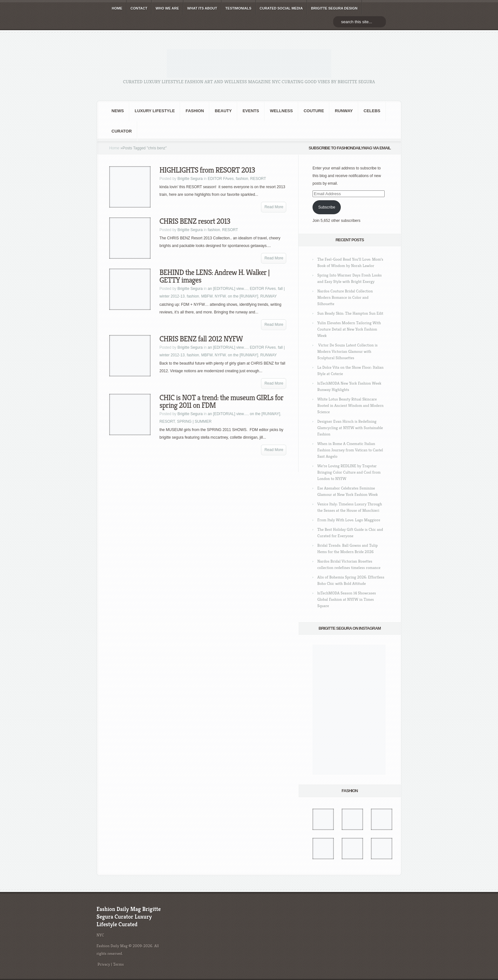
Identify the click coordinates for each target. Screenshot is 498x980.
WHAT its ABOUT (202, 8)
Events (251, 111)
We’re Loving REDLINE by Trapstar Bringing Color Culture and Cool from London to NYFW (349, 472)
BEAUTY (223, 111)
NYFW (220, 296)
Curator (122, 131)
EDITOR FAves (221, 179)
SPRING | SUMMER (194, 421)
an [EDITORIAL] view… (228, 289)
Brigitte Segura (190, 179)
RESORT (258, 179)
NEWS (118, 111)
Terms (118, 964)
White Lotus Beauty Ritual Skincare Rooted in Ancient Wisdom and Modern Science (350, 405)
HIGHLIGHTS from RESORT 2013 (207, 170)
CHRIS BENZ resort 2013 (195, 221)
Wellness (281, 111)
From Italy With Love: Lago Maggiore (349, 520)
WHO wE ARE (167, 8)
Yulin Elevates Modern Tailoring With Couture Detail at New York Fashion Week (349, 329)
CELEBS (372, 111)
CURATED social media (281, 8)
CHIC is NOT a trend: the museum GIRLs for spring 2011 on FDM (221, 401)
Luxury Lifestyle (155, 111)
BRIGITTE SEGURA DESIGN (334, 8)
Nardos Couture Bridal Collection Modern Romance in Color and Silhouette (345, 297)
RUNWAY (344, 111)
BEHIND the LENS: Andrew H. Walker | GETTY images (215, 276)
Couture (314, 111)
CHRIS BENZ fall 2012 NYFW (201, 339)
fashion (195, 111)
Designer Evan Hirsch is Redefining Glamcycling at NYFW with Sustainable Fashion (350, 428)
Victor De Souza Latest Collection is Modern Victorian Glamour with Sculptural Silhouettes (347, 351)
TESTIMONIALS (239, 8)
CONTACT (139, 8)
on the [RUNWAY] (243, 296)
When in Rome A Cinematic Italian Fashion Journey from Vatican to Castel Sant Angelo (350, 450)
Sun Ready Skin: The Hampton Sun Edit (350, 313)
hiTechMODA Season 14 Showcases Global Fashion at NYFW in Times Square (347, 599)
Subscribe (327, 207)
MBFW (207, 296)
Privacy (104, 964)
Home (114, 148)
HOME (117, 8)
